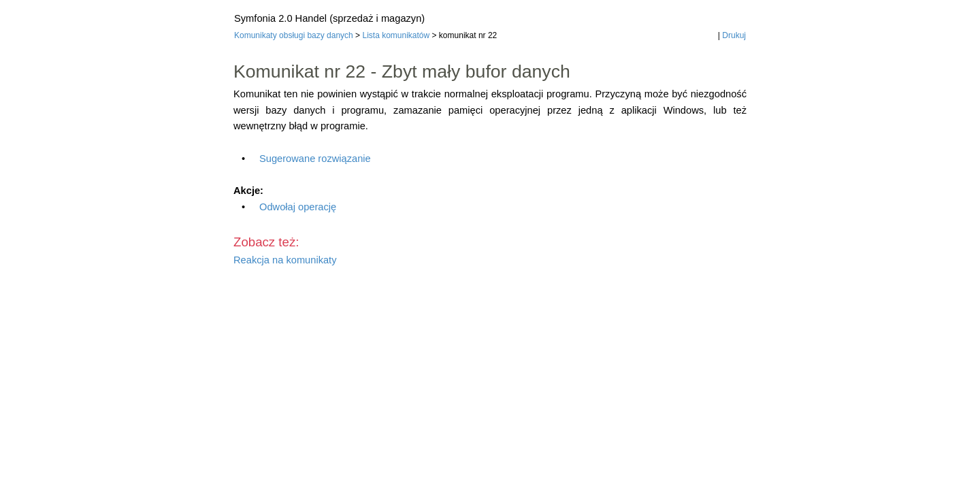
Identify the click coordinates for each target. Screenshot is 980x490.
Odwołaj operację (298, 207)
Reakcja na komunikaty (285, 260)
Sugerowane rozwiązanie (315, 159)
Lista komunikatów (396, 35)
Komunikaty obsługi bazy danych (294, 35)
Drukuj (734, 35)
